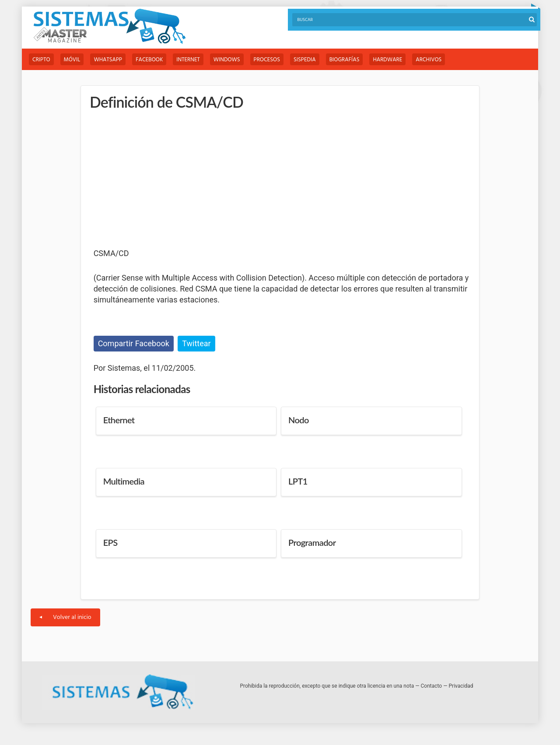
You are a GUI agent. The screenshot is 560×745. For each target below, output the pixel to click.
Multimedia (124, 481)
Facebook (149, 60)
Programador (312, 542)
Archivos (429, 60)
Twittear (196, 343)
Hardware (387, 60)
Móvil (72, 60)
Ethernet (119, 420)
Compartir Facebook (134, 343)
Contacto (432, 686)
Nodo (299, 420)
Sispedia (305, 60)
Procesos (267, 60)
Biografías (345, 60)
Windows (227, 60)
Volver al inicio (65, 617)
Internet (188, 60)
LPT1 (298, 481)
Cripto (41, 60)
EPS (110, 542)
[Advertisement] (159, 179)
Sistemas (109, 26)
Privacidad (461, 686)
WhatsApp (108, 60)
